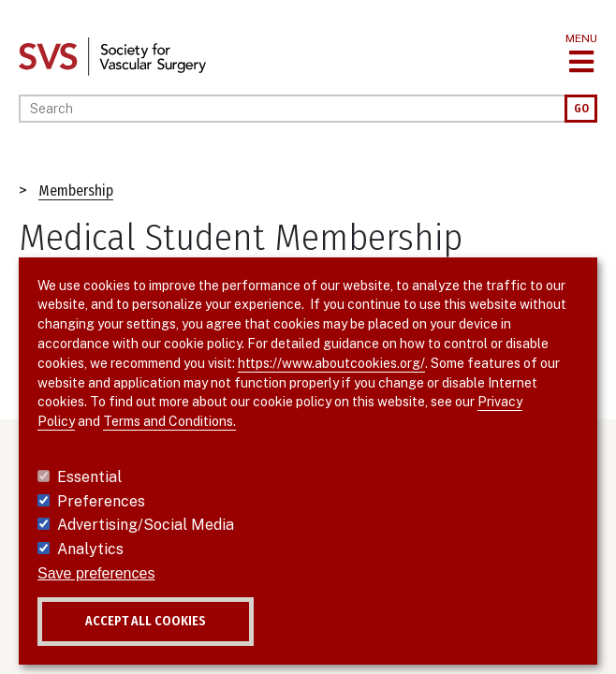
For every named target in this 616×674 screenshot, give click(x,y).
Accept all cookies (146, 621)
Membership (76, 190)
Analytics (90, 549)
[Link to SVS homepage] (112, 56)
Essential (89, 477)
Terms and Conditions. (169, 421)
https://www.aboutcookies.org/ (331, 363)
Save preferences (96, 573)
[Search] (292, 109)
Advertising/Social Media (146, 525)
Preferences (101, 501)
